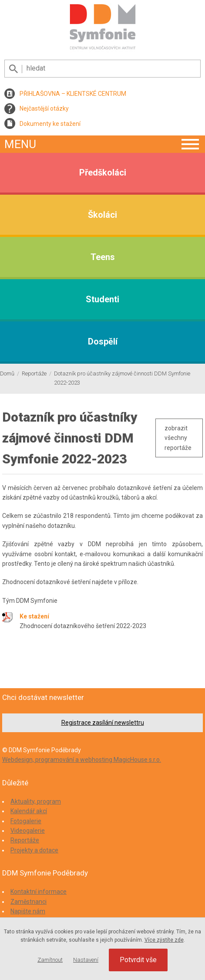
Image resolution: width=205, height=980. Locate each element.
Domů (7, 373)
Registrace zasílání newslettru (103, 723)
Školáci (102, 215)
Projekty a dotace (34, 850)
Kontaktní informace (39, 892)
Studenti (102, 299)
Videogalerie (28, 831)
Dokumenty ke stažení (50, 124)
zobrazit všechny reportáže (178, 438)
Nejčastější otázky (44, 108)
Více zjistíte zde (164, 940)
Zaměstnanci (29, 902)
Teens (103, 257)
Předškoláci (103, 172)
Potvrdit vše (138, 960)
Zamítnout (50, 960)
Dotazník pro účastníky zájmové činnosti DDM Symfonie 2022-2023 (122, 378)
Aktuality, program (36, 801)
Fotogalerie (26, 821)
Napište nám (28, 911)
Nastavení (86, 960)
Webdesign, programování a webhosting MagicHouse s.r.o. (82, 760)
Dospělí (103, 341)
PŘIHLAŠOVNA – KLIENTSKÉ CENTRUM (73, 94)
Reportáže (34, 373)
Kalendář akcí (29, 811)
